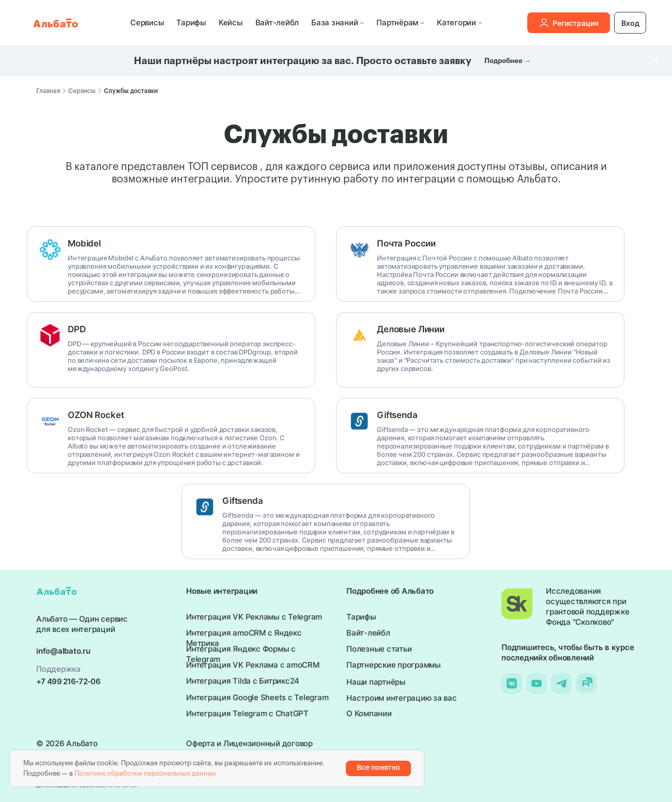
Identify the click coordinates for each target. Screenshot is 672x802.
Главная (48, 91)
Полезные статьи (379, 649)
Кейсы (231, 22)
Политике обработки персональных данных (145, 773)
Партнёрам (400, 22)
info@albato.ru (63, 651)
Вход (630, 23)
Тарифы (191, 22)
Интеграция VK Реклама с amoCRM (253, 665)
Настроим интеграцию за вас (402, 698)
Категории (460, 22)
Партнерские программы (394, 665)
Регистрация (569, 23)
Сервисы (147, 22)
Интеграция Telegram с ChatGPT (247, 713)
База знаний (338, 22)
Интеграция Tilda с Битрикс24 (243, 681)
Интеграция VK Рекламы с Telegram (254, 617)
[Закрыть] (656, 61)
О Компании (369, 713)
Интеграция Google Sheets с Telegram (257, 697)
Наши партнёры (376, 682)
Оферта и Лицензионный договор (249, 743)
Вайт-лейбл (277, 22)
